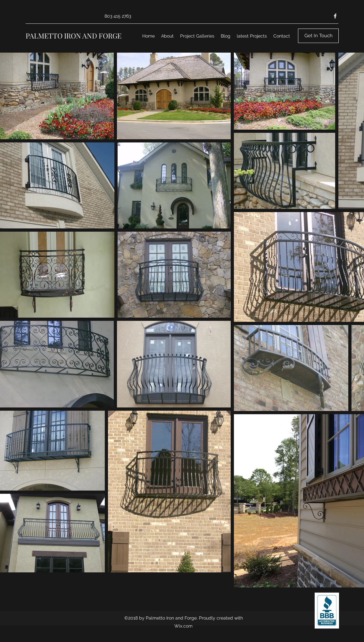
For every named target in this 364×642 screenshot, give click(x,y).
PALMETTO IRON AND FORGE (74, 36)
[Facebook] (335, 16)
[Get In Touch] (318, 36)
